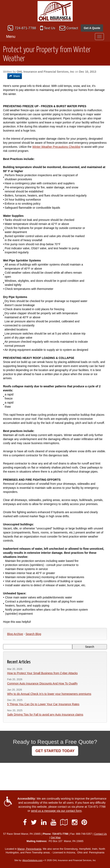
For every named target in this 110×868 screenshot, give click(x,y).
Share (15, 76)
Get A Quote (92, 28)
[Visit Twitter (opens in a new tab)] (34, 822)
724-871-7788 (25, 28)
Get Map (56, 838)
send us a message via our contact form (56, 811)
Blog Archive (15, 634)
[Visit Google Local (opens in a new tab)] (64, 822)
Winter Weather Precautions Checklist (56, 147)
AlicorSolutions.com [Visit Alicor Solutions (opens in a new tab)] (32, 860)
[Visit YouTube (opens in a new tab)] (53, 822)
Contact (72, 28)
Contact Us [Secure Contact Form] (100, 834)
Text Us (50, 28)
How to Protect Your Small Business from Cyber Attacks (42, 673)
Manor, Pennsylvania (29, 849)
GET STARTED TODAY (55, 751)
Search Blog (33, 634)
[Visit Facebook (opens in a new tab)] (25, 822)
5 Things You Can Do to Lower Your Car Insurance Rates (43, 704)
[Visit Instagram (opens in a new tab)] (75, 822)
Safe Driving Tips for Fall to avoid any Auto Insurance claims (45, 715)
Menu (11, 37)
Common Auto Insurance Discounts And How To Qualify (42, 683)
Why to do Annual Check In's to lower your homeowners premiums (49, 694)
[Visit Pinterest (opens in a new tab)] (84, 822)
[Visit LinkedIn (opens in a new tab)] (44, 822)
